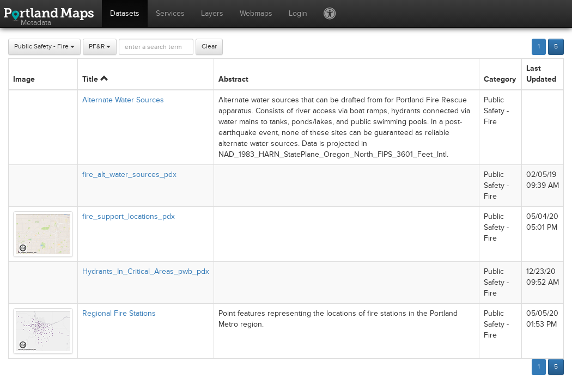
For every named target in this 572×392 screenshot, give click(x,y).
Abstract (233, 79)
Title (95, 79)
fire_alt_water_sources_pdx (129, 174)
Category (500, 79)
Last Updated (541, 74)
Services (170, 13)
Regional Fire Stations (119, 313)
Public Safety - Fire (44, 47)
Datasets (125, 13)
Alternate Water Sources (123, 100)
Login (298, 13)
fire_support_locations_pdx (129, 216)
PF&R (100, 47)
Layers (212, 13)
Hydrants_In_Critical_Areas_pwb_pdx (146, 271)
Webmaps (256, 13)
